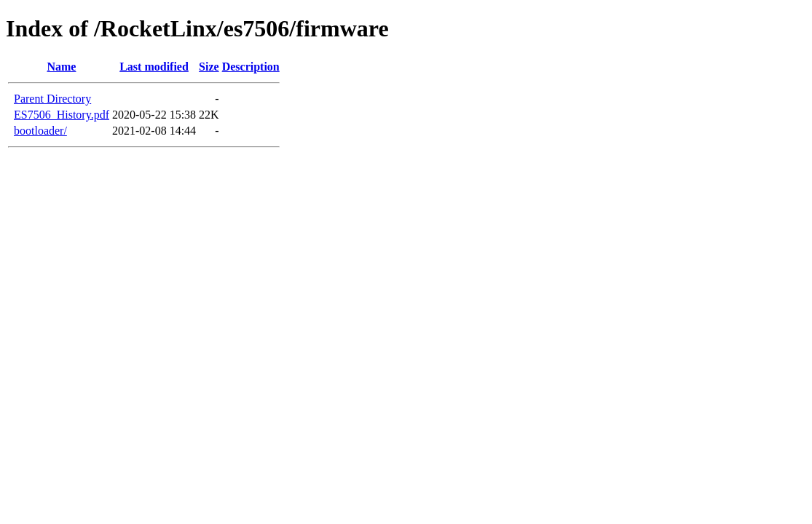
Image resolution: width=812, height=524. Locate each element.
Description (251, 67)
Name (61, 67)
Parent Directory (52, 99)
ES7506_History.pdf (62, 115)
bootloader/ (40, 131)
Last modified (154, 67)
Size (209, 67)
